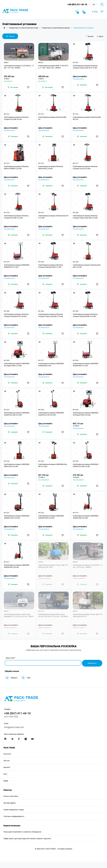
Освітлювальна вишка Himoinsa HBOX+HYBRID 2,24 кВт (16, 169)
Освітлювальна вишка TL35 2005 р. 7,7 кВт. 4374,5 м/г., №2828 (87, 572)
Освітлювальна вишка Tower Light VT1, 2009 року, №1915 (86, 622)
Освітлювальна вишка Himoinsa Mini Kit (53, 119)
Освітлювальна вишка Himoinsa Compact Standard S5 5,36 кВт (16, 318)
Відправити (92, 670)
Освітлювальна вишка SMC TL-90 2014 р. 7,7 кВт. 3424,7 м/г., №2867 (52, 67)
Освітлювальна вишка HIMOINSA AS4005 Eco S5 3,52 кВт (51, 418)
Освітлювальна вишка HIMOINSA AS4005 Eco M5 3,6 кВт (86, 470)
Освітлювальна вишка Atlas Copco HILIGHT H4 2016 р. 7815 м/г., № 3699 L (53, 623)
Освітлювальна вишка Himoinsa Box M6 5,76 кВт (87, 269)
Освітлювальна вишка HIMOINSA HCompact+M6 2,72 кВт (17, 368)
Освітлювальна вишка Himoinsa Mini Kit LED (87, 119)
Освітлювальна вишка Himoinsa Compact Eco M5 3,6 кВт (16, 119)
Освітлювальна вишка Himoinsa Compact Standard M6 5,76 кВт (85, 318)
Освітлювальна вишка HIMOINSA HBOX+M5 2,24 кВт (17, 470)
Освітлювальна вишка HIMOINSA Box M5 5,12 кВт (53, 470)
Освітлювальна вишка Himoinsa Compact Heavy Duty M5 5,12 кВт (85, 219)
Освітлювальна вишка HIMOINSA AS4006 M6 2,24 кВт (86, 522)
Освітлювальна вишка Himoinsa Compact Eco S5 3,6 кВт (85, 169)
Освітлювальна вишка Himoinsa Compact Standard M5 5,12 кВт (51, 269)
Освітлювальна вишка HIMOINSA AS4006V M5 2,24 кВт (51, 522)
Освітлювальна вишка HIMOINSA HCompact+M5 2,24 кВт (86, 418)
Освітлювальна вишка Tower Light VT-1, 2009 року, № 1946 (53, 572)
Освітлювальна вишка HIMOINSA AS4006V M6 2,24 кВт (17, 522)
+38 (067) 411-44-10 (77, 4)
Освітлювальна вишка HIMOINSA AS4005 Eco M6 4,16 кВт (17, 418)
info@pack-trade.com (14, 734)
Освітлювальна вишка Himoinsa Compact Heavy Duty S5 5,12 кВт (85, 67)
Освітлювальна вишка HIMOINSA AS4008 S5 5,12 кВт (17, 269)
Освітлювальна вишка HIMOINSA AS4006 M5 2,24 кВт (17, 572)
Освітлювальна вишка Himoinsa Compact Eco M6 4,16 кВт (16, 219)
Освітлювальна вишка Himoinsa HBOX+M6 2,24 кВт (51, 169)
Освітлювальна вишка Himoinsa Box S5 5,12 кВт (53, 219)
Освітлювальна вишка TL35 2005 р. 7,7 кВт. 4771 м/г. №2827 (18, 67)
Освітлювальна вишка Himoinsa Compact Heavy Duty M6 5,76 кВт (51, 318)
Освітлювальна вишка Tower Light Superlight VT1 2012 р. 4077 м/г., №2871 (17, 623)
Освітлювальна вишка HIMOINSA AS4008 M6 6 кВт (51, 368)
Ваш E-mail (10, 665)
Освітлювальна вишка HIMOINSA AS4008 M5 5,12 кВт (86, 368)
